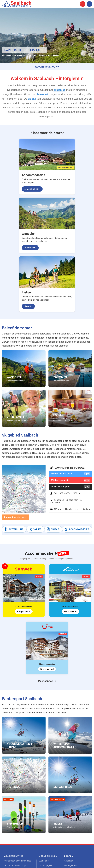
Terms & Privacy (32, 863)
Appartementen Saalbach (17, 801)
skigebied (59, 90)
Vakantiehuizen (12, 815)
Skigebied (44, 810)
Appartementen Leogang (16, 810)
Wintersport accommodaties (18, 792)
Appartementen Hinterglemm (18, 806)
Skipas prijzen (46, 796)
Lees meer (60, 182)
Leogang (69, 801)
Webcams (44, 792)
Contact (45, 863)
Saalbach (69, 792)
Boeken (83, 4)
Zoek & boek (16, 182)
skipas (32, 99)
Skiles (35, 460)
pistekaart (42, 94)
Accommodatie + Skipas (16, 796)
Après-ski (44, 815)
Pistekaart (44, 801)
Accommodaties (77, 460)
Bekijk (34, 237)
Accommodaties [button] (45, 67)
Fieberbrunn (70, 806)
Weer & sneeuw (47, 806)
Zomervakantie (12, 824)
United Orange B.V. (14, 863)
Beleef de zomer (47, 820)
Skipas (53, 460)
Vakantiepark (11, 820)
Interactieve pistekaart (15, 448)
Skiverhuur (14, 460)
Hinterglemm (70, 796)
